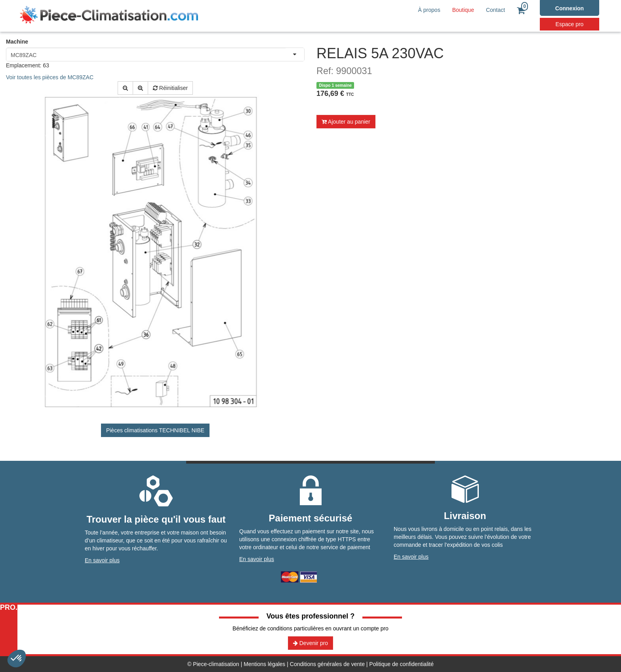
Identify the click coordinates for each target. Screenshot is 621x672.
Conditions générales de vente (327, 664)
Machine (17, 42)
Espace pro (570, 24)
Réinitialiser (170, 88)
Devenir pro (310, 643)
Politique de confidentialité (401, 664)
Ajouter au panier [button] (346, 122)
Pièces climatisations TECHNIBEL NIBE (155, 430)
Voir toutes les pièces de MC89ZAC (50, 77)
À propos (429, 10)
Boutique (463, 10)
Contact (495, 10)
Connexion (570, 8)
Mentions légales (264, 664)
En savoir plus (102, 560)
